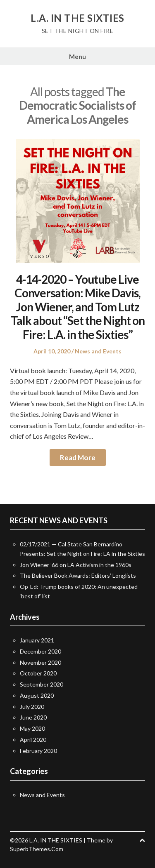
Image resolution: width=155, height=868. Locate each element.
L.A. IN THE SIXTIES (77, 18)
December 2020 (41, 651)
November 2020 (41, 662)
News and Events (98, 351)
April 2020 (33, 740)
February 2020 (38, 751)
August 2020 (37, 695)
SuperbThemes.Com (37, 849)
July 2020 (32, 707)
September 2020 (42, 684)
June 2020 (33, 717)
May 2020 (32, 728)
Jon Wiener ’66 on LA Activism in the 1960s (76, 565)
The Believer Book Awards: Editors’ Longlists (78, 575)
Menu (77, 56)
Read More (78, 458)
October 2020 (38, 673)
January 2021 (37, 640)
